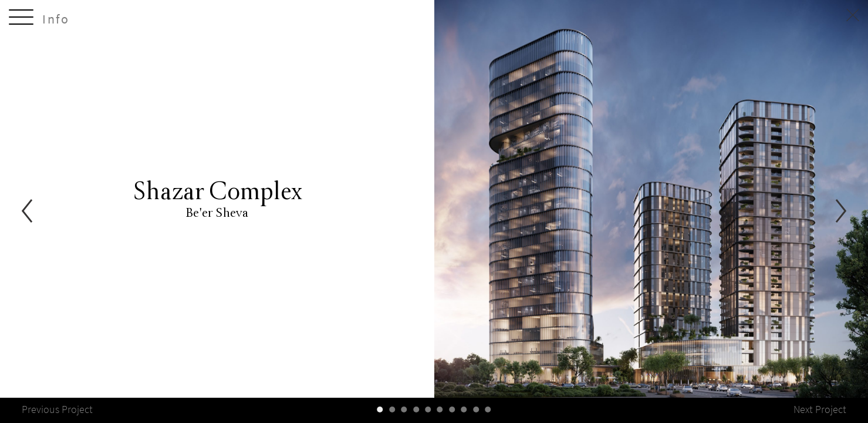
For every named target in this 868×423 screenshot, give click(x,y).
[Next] (841, 212)
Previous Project (57, 409)
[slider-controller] (380, 409)
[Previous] (27, 212)
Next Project (820, 409)
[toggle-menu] (21, 19)
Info (56, 19)
